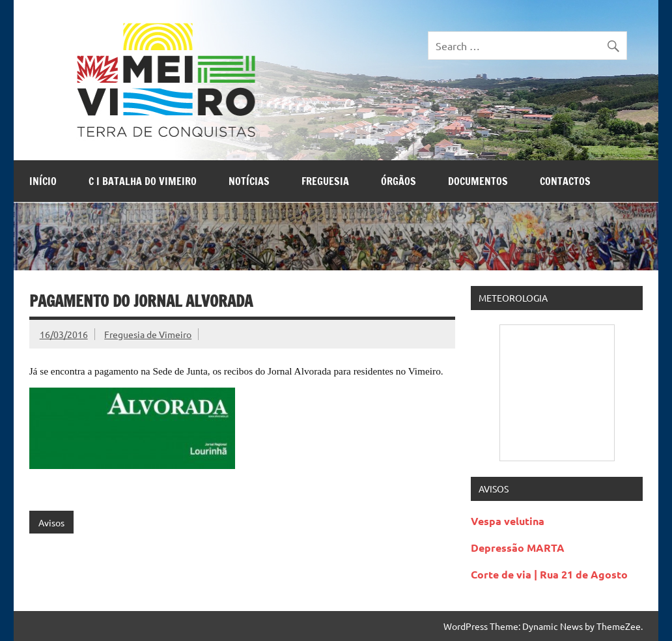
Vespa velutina (508, 521)
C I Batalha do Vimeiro (143, 181)
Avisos (51, 522)
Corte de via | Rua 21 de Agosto (549, 574)
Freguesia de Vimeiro (148, 334)
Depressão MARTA (518, 548)
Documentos (478, 181)
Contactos (565, 181)
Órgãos (399, 181)
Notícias (249, 181)
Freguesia (325, 181)
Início (43, 181)
